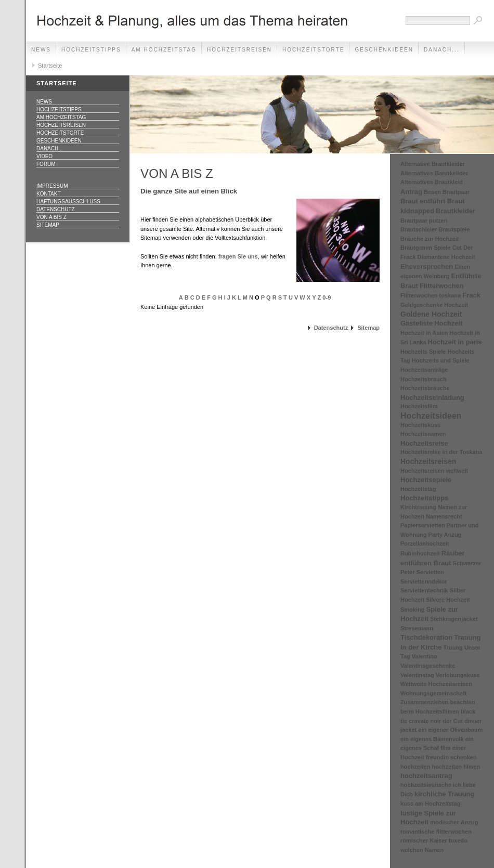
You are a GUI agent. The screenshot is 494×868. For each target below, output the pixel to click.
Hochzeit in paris (455, 342)
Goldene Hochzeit (431, 314)
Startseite (50, 66)
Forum (46, 164)
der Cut (453, 721)
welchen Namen (422, 850)
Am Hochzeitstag (164, 50)
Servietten (430, 572)
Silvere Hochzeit (448, 600)
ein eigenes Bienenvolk (432, 739)
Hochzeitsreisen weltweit (434, 471)
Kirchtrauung (418, 507)
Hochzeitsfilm (419, 406)
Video (44, 156)
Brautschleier (419, 229)
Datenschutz (56, 209)
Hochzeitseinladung (432, 398)
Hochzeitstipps (91, 50)
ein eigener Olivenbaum (450, 730)
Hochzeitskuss (420, 425)
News (41, 50)
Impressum (52, 186)
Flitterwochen (442, 286)
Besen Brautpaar (447, 192)
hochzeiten (415, 767)
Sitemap (48, 225)
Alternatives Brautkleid (432, 182)
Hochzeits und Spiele (441, 360)
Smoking (412, 610)
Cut (457, 248)
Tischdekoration (426, 637)
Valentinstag (417, 675)
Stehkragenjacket (454, 619)
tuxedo (458, 840)
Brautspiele (454, 229)
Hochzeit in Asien (424, 333)
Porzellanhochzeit (425, 543)
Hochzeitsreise (424, 443)
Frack (471, 295)
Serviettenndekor (424, 581)
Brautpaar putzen (424, 221)
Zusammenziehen (424, 702)
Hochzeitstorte (313, 50)
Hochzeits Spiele (423, 352)
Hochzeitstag (418, 489)
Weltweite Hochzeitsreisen (436, 684)
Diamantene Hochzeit (446, 257)
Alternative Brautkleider (433, 164)
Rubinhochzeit (420, 553)
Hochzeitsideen (431, 416)
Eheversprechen (427, 267)
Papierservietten (423, 525)
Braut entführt (423, 201)
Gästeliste (417, 323)
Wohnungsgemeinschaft (434, 693)
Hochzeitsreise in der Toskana (441, 452)
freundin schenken (451, 757)
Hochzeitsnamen (423, 434)
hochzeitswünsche (426, 785)
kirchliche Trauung (445, 794)
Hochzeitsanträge (424, 370)
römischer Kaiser (424, 840)
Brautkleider (456, 211)
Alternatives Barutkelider (434, 173)
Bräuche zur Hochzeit (430, 239)
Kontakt (48, 194)
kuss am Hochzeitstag (431, 804)
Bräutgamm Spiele (426, 248)
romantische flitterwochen (436, 832)
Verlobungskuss (458, 675)
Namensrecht (444, 516)
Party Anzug (445, 535)
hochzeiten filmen (456, 767)
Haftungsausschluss (68, 202)
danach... (442, 50)
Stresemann (417, 628)
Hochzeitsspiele (426, 480)
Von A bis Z (51, 217)
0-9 (327, 297)
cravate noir (425, 721)
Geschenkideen (384, 50)
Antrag (411, 192)
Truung (453, 647)
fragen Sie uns (238, 256)
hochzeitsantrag (426, 776)
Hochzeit (448, 323)
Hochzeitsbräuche (425, 388)
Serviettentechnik (424, 590)
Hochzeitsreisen (239, 50)
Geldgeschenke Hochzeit (434, 305)
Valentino (425, 656)
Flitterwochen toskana (431, 295)
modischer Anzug (454, 822)
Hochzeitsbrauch (424, 379)
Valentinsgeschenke (428, 666)
